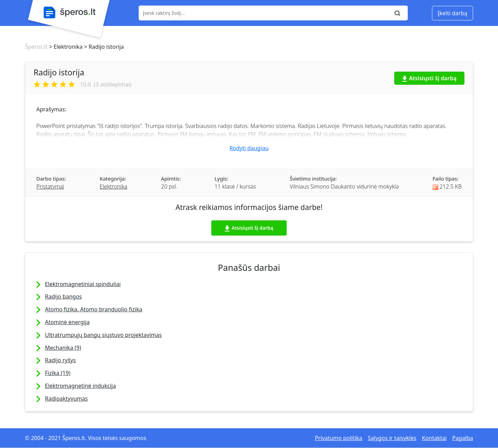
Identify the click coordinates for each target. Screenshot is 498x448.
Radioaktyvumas (66, 399)
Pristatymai (50, 186)
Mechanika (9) (63, 348)
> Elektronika (65, 47)
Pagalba (463, 438)
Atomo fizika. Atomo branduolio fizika (94, 309)
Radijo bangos (63, 296)
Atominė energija (67, 322)
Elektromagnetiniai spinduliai (83, 284)
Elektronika (113, 186)
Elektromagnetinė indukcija (80, 386)
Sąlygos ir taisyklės (392, 438)
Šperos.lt (36, 47)
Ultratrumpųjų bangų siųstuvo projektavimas (103, 335)
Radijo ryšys (60, 360)
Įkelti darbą (453, 13)
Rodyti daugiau (249, 148)
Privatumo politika (338, 438)
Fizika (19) (58, 373)
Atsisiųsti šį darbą (430, 78)
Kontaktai (434, 438)
